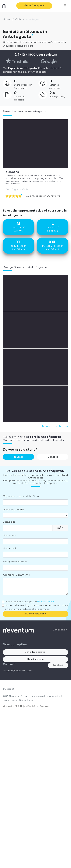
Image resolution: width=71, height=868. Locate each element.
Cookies (58, 665)
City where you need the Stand (22, 496)
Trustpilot (9, 689)
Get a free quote (34, 6)
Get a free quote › (35, 652)
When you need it (13, 510)
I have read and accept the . (30, 602)
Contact (53, 457)
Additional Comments (16, 575)
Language (60, 630)
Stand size (9, 522)
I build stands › (36, 659)
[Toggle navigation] (65, 6)
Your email (9, 549)
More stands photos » (55, 426)
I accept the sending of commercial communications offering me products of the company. (37, 607)
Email (18, 457)
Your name (9, 535)
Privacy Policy (45, 602)
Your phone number (15, 562)
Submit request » (36, 614)
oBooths (12, 172)
